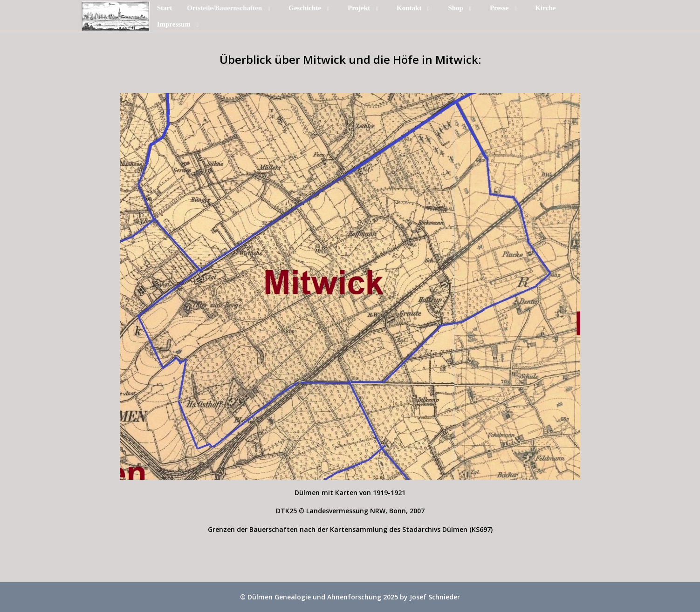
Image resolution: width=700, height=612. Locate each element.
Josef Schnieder (435, 597)
